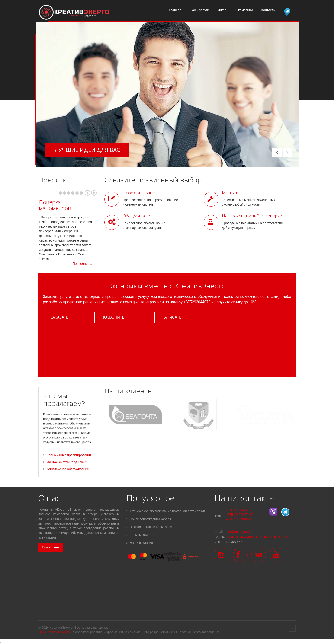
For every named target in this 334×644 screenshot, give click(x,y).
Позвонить (113, 317)
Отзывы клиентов (141, 535)
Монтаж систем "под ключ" (66, 467)
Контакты (268, 10)
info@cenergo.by (238, 532)
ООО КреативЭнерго (54, 632)
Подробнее (50, 547)
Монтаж (230, 193)
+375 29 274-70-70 (239, 515)
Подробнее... (82, 264)
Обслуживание (138, 216)
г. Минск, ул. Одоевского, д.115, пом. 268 (256, 537)
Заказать (59, 317)
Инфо (222, 10)
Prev (87, 193)
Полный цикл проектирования (69, 460)
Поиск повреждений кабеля (149, 519)
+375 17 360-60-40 (239, 519)
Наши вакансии (140, 543)
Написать (172, 317)
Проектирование (140, 193)
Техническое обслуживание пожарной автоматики (166, 511)
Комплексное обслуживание (68, 474)
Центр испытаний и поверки (252, 216)
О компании (244, 10)
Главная (175, 10)
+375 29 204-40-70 (239, 510)
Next (94, 193)
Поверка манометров (55, 205)
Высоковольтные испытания (149, 527)
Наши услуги (199, 10)
